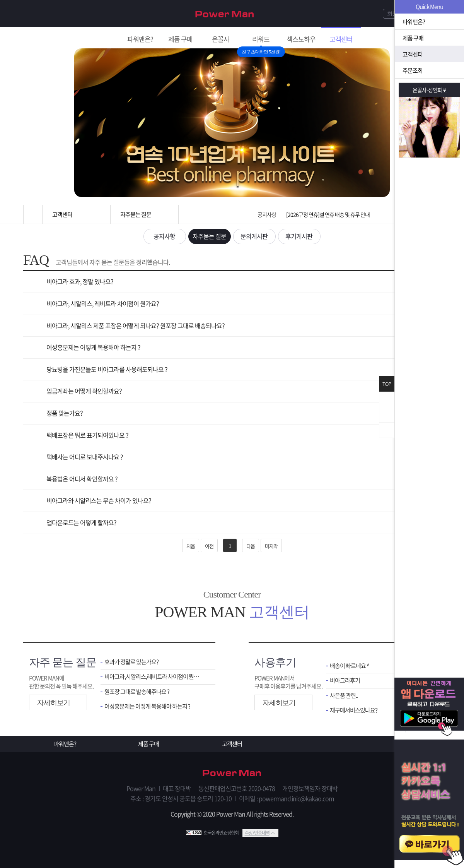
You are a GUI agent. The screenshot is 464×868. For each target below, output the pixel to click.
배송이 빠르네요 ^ (350, 666)
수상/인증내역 (257, 833)
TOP (387, 384)
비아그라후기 (345, 681)
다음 (251, 546)
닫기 (387, 399)
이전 (209, 546)
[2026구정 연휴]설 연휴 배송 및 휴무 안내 (328, 214)
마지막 (271, 546)
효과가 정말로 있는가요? (131, 662)
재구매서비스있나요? (354, 710)
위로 (387, 415)
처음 (191, 546)
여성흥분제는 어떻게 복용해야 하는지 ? (147, 706)
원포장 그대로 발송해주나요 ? (137, 692)
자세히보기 (54, 703)
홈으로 (33, 214)
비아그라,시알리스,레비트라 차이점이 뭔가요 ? (154, 677)
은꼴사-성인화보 (430, 90)
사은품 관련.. (344, 696)
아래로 (387, 430)
